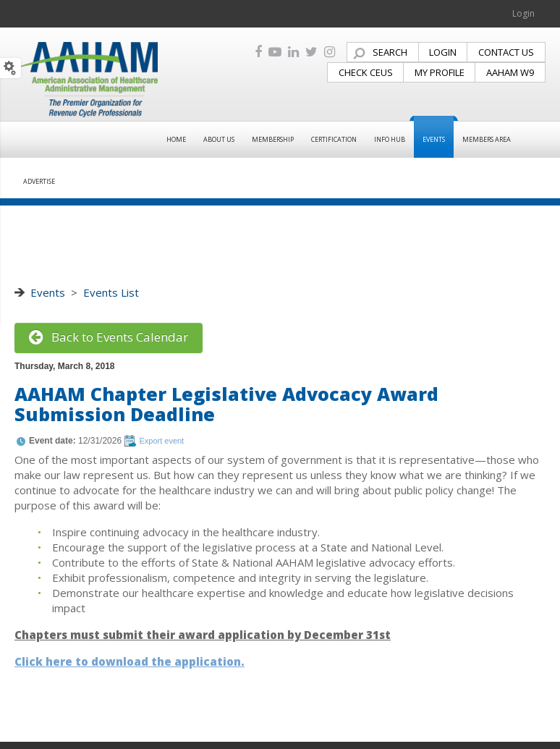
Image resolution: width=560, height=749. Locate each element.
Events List (111, 292)
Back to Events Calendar (109, 337)
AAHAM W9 (510, 72)
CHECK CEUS (366, 72)
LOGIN (443, 52)
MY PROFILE (440, 72)
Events (48, 292)
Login (523, 13)
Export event (161, 441)
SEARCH (390, 52)
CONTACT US (506, 52)
